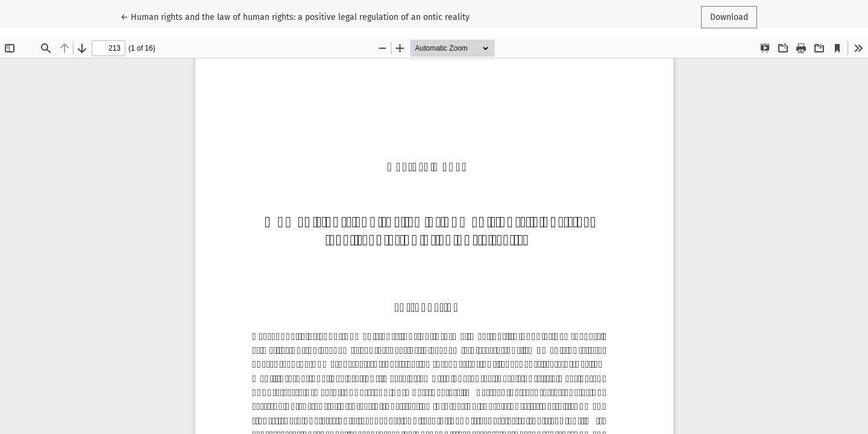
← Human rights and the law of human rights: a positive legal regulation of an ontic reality (295, 16)
